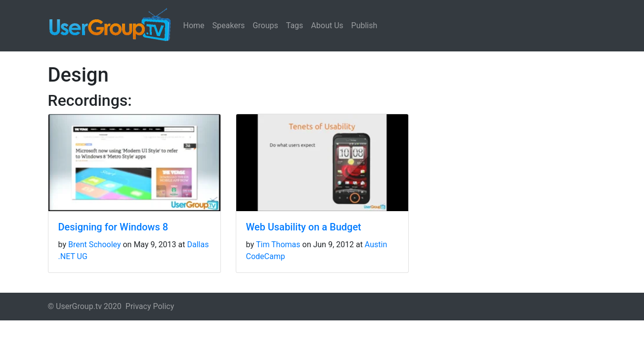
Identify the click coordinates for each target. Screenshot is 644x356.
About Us (327, 25)
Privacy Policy (150, 306)
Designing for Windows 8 (113, 227)
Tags (295, 25)
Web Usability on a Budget (304, 227)
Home (194, 25)
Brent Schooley (95, 245)
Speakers (229, 25)
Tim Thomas (278, 245)
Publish (365, 25)
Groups (265, 25)
